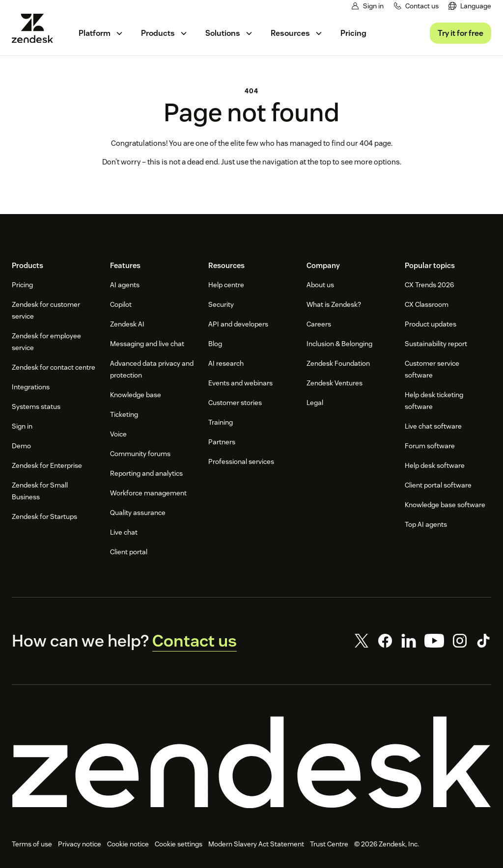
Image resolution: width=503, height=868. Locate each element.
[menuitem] (470, 6)
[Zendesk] (251, 762)
